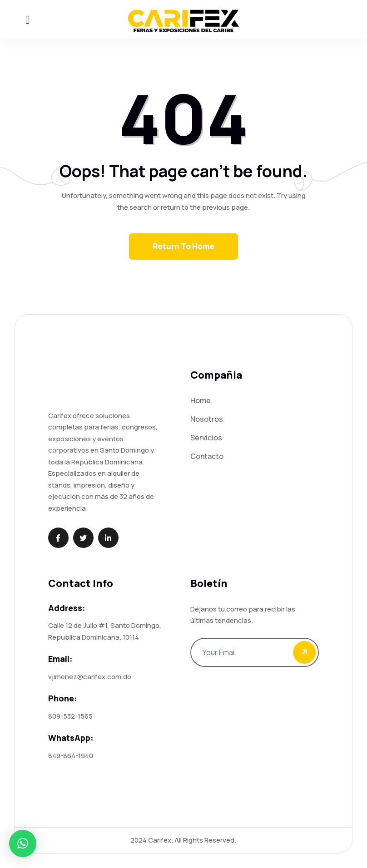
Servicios (206, 438)
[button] (23, 843)
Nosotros (207, 419)
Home (201, 400)
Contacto (207, 456)
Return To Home (183, 246)
